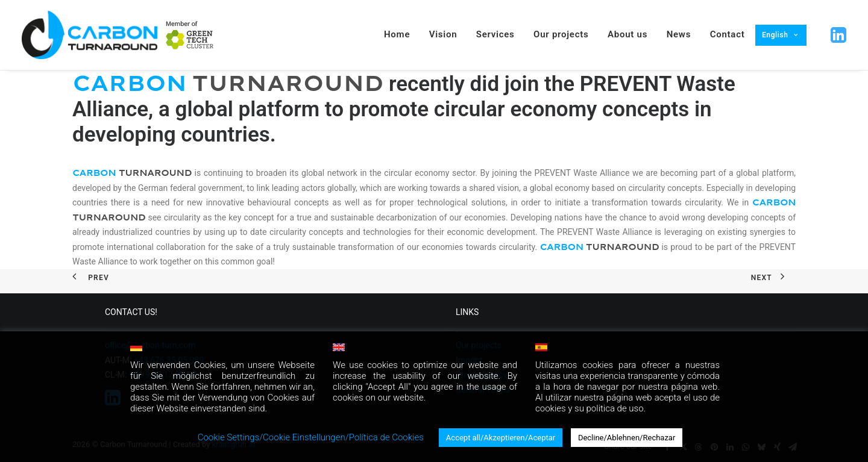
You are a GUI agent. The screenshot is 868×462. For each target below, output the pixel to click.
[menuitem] (190, 35)
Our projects (561, 34)
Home (397, 34)
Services (495, 34)
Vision (443, 34)
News (679, 34)
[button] (837, 35)
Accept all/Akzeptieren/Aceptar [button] (501, 438)
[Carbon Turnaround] (90, 35)
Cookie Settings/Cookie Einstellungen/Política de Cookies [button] (311, 437)
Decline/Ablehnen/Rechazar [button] (627, 438)
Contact (728, 34)
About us (627, 34)
